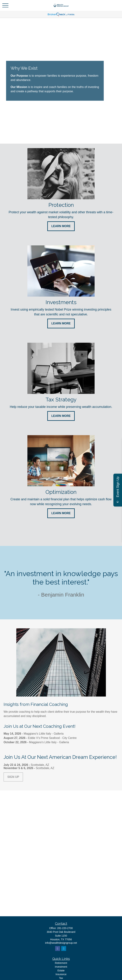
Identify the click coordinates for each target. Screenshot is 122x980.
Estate (61, 970)
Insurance (61, 974)
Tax (61, 978)
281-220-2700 (65, 928)
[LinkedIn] (64, 948)
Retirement (61, 963)
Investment (61, 967)
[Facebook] (58, 948)
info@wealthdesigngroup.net (61, 943)
